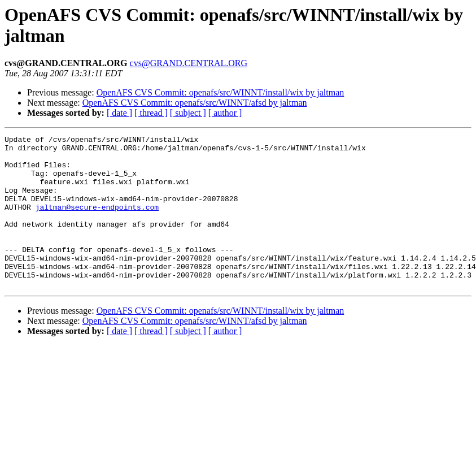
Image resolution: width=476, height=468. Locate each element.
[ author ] (225, 113)
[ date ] (119, 113)
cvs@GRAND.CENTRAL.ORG (189, 63)
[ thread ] (151, 113)
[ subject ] (188, 113)
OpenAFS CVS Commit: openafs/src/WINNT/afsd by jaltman (195, 103)
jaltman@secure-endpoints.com (97, 222)
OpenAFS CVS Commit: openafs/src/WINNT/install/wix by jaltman (220, 92)
